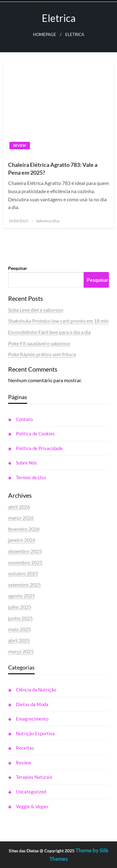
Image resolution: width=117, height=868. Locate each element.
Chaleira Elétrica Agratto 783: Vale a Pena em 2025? (53, 169)
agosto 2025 (22, 596)
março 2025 (21, 651)
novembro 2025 (25, 562)
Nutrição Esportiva (35, 733)
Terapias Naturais (34, 777)
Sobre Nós (26, 463)
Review (20, 145)
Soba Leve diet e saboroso (36, 310)
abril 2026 (19, 507)
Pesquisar (18, 268)
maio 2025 (19, 629)
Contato (24, 419)
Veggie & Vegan (32, 806)
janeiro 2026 (22, 540)
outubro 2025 (23, 573)
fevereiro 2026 (24, 529)
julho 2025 (20, 607)
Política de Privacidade (39, 448)
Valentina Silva (48, 221)
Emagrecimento (32, 719)
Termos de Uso (31, 477)
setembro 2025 (24, 585)
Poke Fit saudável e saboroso (39, 343)
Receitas (25, 748)
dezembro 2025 (25, 551)
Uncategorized (31, 792)
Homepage (45, 35)
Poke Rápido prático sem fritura (42, 354)
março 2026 (21, 518)
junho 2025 (20, 618)
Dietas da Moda (32, 704)
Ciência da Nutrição (36, 690)
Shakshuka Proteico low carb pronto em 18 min (58, 321)
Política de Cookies (35, 434)
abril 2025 (19, 640)
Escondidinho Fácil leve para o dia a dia (49, 332)
